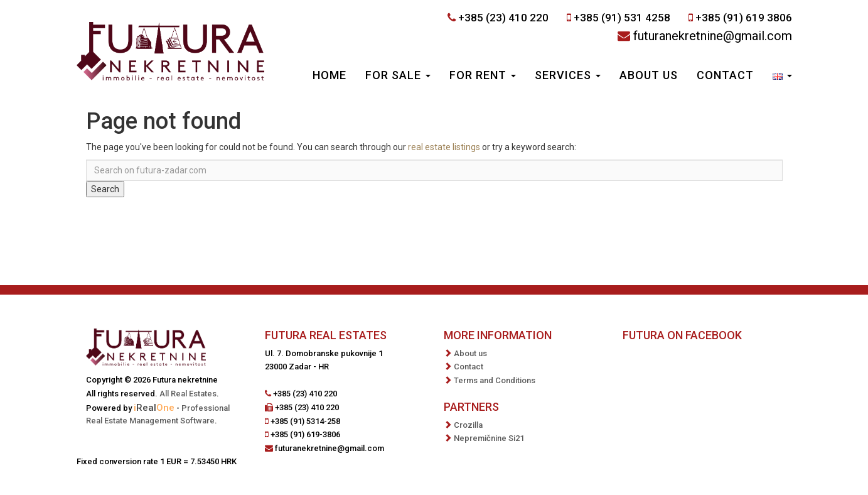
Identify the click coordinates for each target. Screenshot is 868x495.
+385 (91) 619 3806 (744, 18)
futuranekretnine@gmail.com (713, 36)
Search (105, 189)
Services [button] (568, 75)
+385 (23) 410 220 (503, 18)
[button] (782, 77)
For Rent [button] (483, 75)
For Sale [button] (398, 75)
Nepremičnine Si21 (489, 438)
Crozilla (468, 425)
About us (649, 75)
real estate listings (444, 147)
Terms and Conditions (495, 380)
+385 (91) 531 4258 (622, 18)
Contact (725, 75)
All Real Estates (188, 394)
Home (330, 75)
